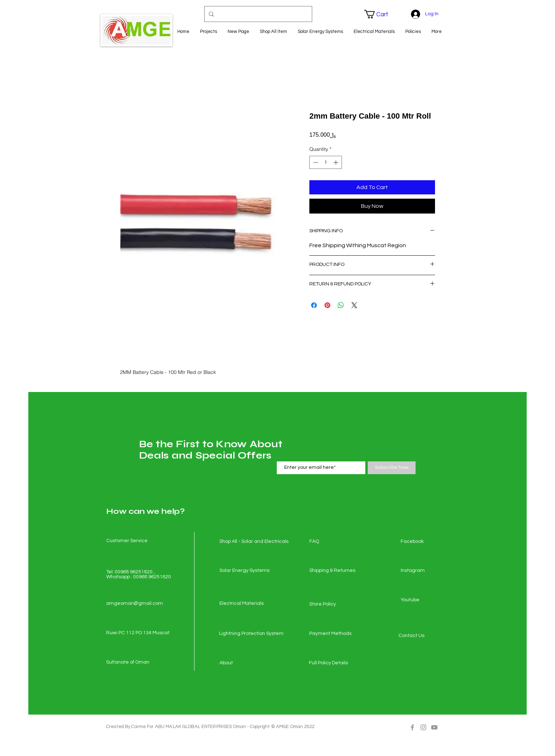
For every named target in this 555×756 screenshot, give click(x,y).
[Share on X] (354, 305)
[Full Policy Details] (334, 663)
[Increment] (336, 162)
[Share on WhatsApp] (341, 305)
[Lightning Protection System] (251, 634)
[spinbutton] (326, 162)
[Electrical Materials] (245, 604)
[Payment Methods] (334, 634)
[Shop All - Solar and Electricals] (254, 542)
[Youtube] (426, 600)
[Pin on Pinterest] (327, 305)
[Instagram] (426, 571)
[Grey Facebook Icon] (412, 727)
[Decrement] (315, 162)
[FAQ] (334, 542)
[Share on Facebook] (314, 305)
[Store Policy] (334, 604)
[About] (245, 663)
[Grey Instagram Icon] (423, 727)
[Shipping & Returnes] (334, 571)
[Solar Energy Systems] (245, 571)
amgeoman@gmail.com (135, 603)
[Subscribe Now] (392, 468)
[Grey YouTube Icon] (434, 727)
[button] (381, 14)
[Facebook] (426, 542)
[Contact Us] (424, 636)
